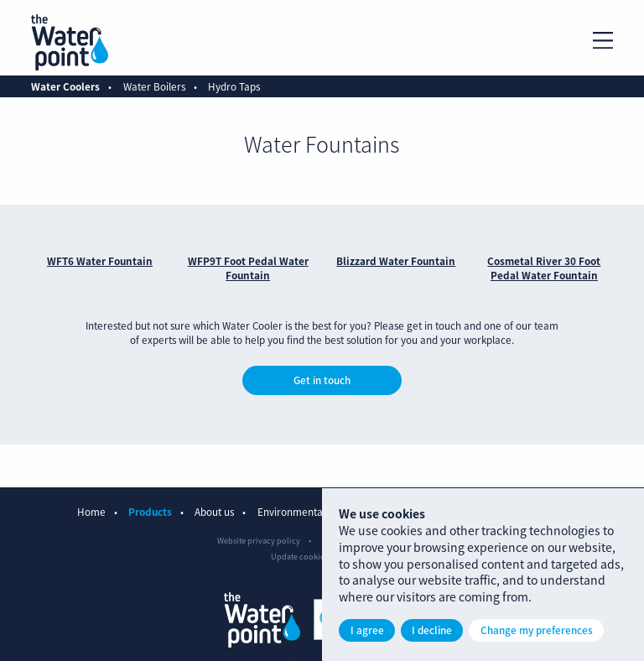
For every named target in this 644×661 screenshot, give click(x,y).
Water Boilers (154, 86)
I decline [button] (432, 630)
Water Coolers (65, 86)
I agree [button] (367, 630)
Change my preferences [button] (537, 630)
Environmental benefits (311, 511)
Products (150, 511)
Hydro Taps (234, 86)
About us (214, 511)
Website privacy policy (259, 540)
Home (91, 511)
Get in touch (322, 380)
